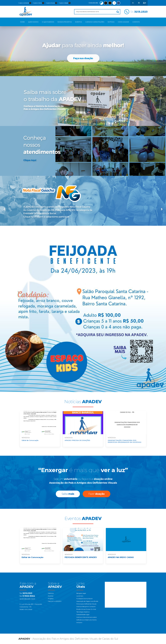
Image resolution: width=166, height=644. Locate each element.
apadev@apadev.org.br (27, 599)
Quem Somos (33, 22)
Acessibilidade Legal (83, 615)
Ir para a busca (52, 3)
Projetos (51, 599)
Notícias (111, 22)
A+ (145, 3)
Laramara (80, 596)
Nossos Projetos (65, 22)
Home (22, 22)
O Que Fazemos (48, 22)
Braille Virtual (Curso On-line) (86, 609)
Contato (136, 22)
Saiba (68, 494)
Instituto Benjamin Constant (86, 607)
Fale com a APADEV (55, 601)
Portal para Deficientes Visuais (86, 604)
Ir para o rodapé (65, 3)
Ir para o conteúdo (25, 3)
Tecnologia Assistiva (83, 612)
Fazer (96, 494)
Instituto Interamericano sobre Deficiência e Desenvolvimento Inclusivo (87, 620)
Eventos (79, 22)
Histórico (51, 593)
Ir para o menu (39, 3)
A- (133, 3)
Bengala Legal (81, 593)
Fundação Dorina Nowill (84, 599)
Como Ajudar (123, 22)
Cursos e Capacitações (95, 22)
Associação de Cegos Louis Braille (87, 601)
